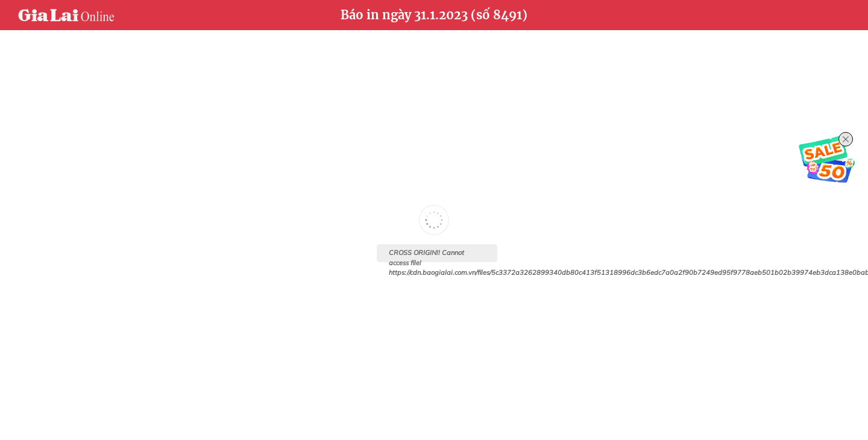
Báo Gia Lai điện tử (66, 15)
